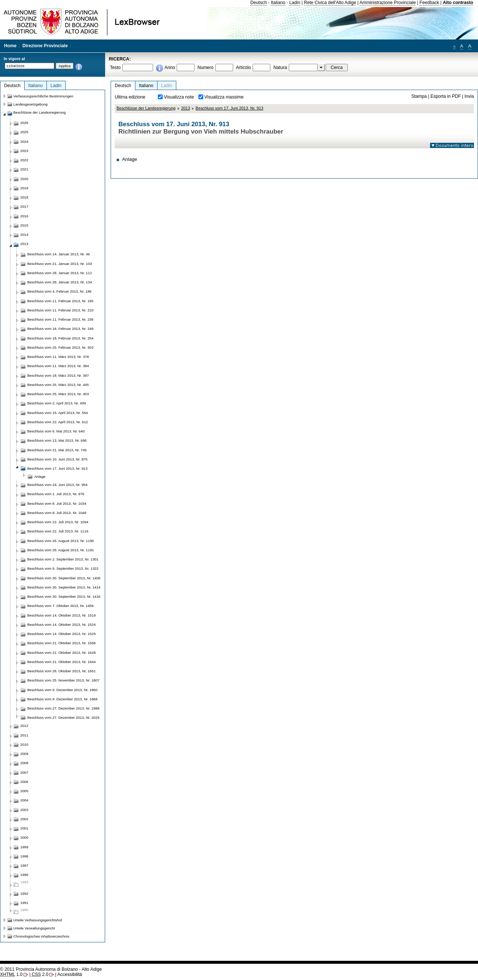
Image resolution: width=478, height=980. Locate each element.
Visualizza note (179, 97)
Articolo (244, 68)
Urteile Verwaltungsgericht (34, 928)
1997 (24, 865)
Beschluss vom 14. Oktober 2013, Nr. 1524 (61, 624)
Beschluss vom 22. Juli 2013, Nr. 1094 (58, 522)
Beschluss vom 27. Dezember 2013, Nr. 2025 (63, 717)
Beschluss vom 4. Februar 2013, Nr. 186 (59, 291)
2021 (24, 169)
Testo (115, 68)
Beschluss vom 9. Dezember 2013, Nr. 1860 (62, 690)
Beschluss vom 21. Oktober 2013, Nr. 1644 (61, 662)
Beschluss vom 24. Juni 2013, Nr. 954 (57, 485)
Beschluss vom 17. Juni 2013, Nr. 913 (229, 108)
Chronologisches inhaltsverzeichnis (41, 936)
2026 (24, 123)
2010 (24, 744)
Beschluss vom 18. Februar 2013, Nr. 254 (60, 338)
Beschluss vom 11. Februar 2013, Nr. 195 (60, 301)
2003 (24, 810)
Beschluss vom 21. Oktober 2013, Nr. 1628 (61, 653)
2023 (24, 151)
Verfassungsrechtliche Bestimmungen (43, 96)
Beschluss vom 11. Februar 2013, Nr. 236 (60, 319)
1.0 (11, 974)
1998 (24, 856)
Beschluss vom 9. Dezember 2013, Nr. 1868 (62, 699)
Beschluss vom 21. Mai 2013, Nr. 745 (57, 450)
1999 (24, 847)
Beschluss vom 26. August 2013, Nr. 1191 (60, 550)
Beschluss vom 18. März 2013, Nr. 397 (58, 375)
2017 (24, 206)
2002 (24, 819)
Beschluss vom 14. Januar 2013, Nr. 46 (59, 254)
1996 (24, 875)
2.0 (40, 974)
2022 (24, 160)
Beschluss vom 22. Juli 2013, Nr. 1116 (58, 531)
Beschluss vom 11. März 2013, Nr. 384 (58, 366)
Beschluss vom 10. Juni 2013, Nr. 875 (57, 459)
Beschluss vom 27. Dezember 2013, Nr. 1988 (63, 708)
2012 (24, 726)
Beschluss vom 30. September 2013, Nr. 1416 (64, 596)
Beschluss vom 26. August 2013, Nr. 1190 (60, 541)
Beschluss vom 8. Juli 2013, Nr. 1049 (57, 513)
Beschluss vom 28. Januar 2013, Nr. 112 (60, 273)
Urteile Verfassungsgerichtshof (38, 920)
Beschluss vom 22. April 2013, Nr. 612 (58, 422)
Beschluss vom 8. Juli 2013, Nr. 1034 (57, 503)
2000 (24, 837)
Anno (170, 68)
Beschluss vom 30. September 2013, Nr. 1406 (64, 578)
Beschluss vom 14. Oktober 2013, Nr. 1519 (61, 615)
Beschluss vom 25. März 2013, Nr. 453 (58, 394)
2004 (24, 800)
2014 (24, 234)
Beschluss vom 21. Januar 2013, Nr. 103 (60, 264)
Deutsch (259, 3)
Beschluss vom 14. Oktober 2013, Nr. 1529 (61, 634)
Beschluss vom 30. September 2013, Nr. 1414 (64, 587)
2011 (24, 735)
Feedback (429, 3)
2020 (24, 179)
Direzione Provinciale (45, 46)
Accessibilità (70, 974)
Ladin (295, 3)
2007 (24, 772)
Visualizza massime (224, 97)
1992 (24, 893)
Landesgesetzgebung (30, 104)
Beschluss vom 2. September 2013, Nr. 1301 (63, 559)
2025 (24, 132)
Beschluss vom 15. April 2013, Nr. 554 (58, 413)
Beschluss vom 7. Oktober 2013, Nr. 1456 (60, 606)
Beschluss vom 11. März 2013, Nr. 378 (58, 357)
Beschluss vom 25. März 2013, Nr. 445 (58, 385)
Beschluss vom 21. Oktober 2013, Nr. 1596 (61, 643)
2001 (24, 828)
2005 (24, 791)
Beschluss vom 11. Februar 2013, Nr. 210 (60, 310)
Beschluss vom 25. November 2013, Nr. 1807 (63, 680)
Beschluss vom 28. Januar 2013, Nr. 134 (60, 282)
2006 (24, 782)
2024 (24, 142)
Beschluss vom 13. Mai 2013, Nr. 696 (57, 440)
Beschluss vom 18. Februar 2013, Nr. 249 (60, 329)
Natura (280, 68)
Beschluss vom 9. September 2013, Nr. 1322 (63, 568)
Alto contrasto (458, 3)
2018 (24, 197)
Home (10, 46)
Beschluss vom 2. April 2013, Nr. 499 (57, 403)
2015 (24, 225)
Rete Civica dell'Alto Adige (330, 3)
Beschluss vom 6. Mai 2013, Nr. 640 (56, 431)
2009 (24, 754)
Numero (205, 68)
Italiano (278, 3)
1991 (24, 903)
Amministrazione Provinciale (388, 3)
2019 (24, 188)
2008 (24, 763)
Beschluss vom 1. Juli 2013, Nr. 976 (56, 494)
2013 (186, 108)
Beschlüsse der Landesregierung (146, 108)
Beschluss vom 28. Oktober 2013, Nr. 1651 (61, 671)
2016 (24, 216)
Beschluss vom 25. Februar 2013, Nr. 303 (60, 347)
